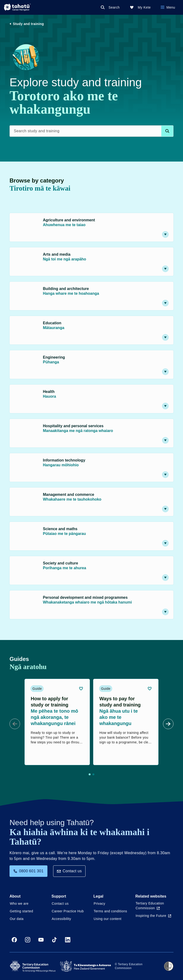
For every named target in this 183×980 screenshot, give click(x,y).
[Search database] (167, 131)
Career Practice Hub (68, 911)
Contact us (69, 871)
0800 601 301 (28, 871)
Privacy (99, 904)
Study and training (28, 24)
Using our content (108, 919)
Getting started (21, 911)
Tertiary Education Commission (150, 906)
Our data (17, 919)
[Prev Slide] (15, 724)
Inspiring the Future (153, 916)
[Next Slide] (168, 724)
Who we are (19, 904)
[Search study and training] (91, 131)
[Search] (111, 7)
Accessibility (61, 919)
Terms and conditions (110, 911)
